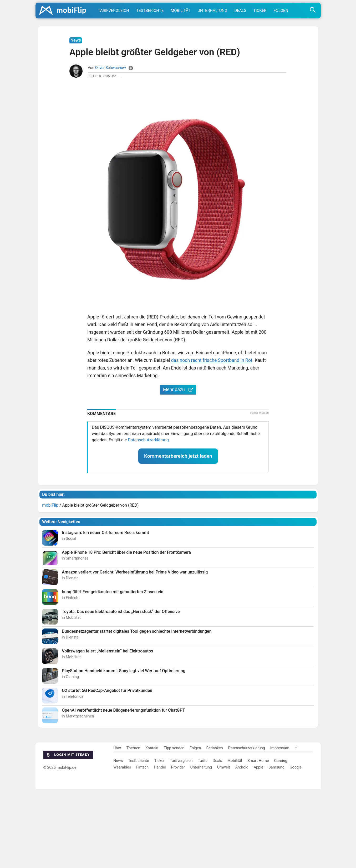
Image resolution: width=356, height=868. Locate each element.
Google (296, 846)
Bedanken (215, 827)
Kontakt (152, 827)
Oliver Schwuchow (111, 147)
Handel (160, 846)
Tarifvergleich (114, 11)
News (118, 840)
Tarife (202, 840)
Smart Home (258, 840)
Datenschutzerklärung (148, 519)
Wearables (122, 846)
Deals (240, 11)
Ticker (260, 11)
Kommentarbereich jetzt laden (178, 535)
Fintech (142, 846)
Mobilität (180, 11)
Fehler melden (260, 492)
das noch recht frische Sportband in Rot (212, 439)
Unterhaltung (212, 11)
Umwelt (224, 846)
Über (117, 827)
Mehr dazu (178, 468)
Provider (178, 846)
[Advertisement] (178, 61)
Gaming (281, 840)
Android (242, 846)
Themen (133, 827)
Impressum (280, 827)
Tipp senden (174, 827)
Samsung (276, 846)
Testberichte (150, 11)
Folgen (281, 11)
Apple (259, 846)
